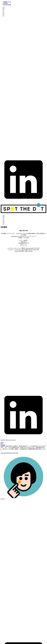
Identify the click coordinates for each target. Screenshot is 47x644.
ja (4, 16)
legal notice (9, 453)
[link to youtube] (23, 156)
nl (4, 10)
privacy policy (15, 453)
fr (4, 13)
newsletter (3, 445)
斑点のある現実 (7, 5)
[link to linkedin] (23, 202)
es (4, 12)
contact (2, 442)
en (4, 7)
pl (4, 15)
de (4, 8)
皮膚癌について (7, 2)
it (4, 11)
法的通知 (5, 3)
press (2, 444)
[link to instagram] (23, 63)
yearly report (3, 453)
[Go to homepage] (23, 213)
